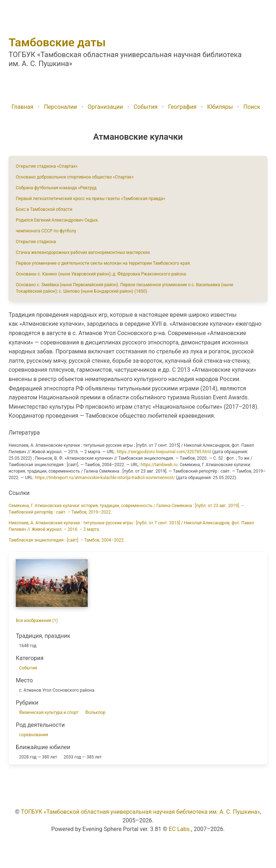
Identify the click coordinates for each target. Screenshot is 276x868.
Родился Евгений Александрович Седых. (57, 220)
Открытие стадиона (36, 242)
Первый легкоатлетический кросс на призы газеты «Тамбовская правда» (91, 199)
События (146, 107)
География (182, 107)
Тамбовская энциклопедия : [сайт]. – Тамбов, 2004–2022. (67, 540)
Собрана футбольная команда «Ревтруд (56, 188)
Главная (22, 107)
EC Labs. (180, 829)
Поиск (252, 107)
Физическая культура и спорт (49, 712)
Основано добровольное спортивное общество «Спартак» (75, 177)
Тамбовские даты (57, 42)
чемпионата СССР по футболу (46, 231)
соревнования (34, 735)
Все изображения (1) (37, 621)
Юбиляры (220, 107)
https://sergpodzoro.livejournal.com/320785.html (164, 452)
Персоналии (60, 107)
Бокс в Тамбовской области (44, 209)
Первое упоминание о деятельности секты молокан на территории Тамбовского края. (103, 263)
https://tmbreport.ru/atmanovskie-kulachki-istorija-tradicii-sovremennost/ (105, 478)
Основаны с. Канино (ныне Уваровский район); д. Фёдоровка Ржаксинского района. (101, 274)
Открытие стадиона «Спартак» (47, 166)
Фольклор (95, 712)
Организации (105, 107)
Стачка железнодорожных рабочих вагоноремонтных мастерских (83, 252)
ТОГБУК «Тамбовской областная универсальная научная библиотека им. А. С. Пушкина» (140, 812)
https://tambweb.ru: (159, 465)
